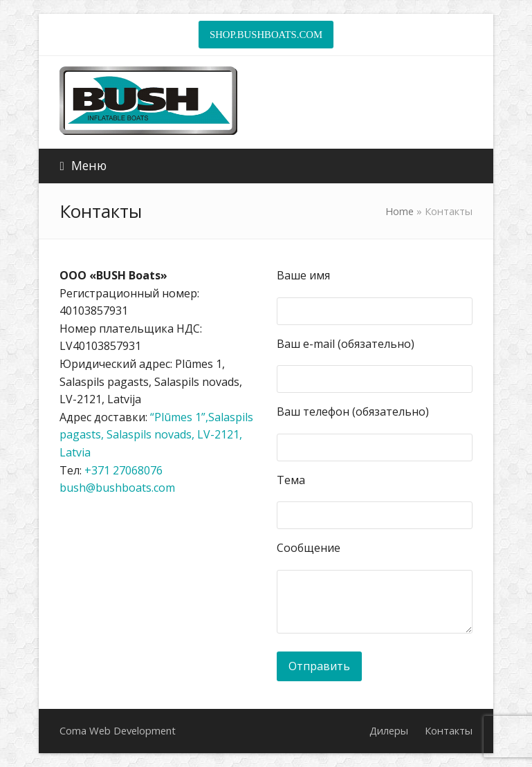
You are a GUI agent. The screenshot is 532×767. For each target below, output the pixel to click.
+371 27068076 (123, 470)
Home (400, 211)
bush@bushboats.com (117, 488)
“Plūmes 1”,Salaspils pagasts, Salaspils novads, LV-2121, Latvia (156, 435)
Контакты (449, 730)
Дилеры (389, 730)
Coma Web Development (118, 730)
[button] (83, 166)
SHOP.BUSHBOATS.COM (266, 35)
